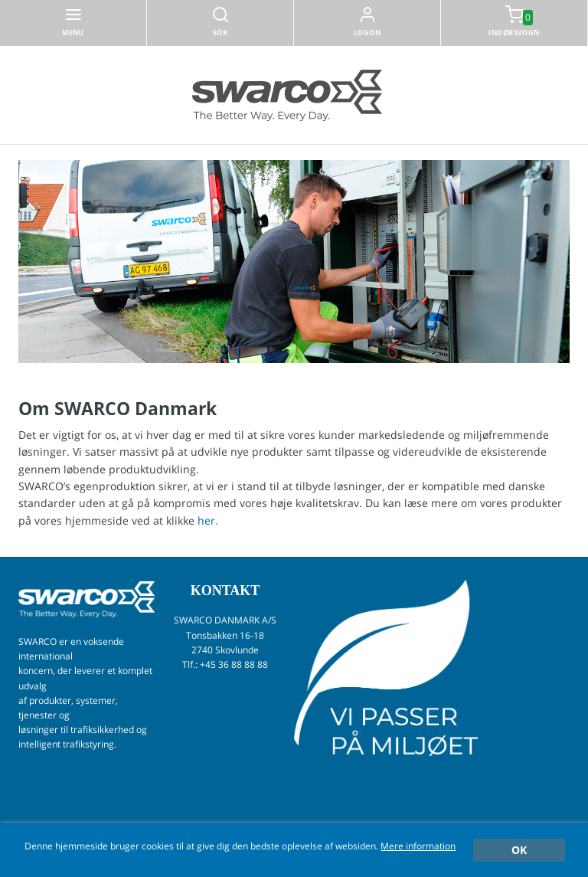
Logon (367, 33)
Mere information (418, 846)
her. (208, 520)
